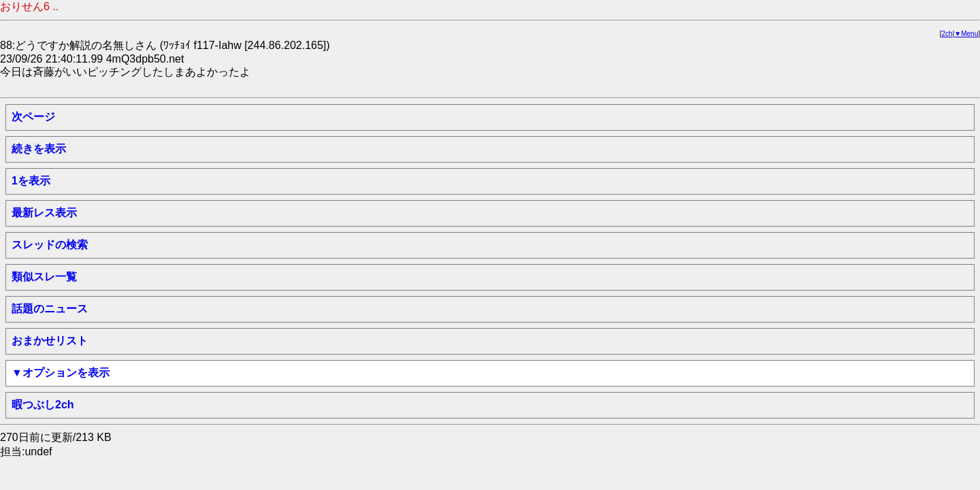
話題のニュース (50, 309)
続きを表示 (39, 149)
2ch (947, 34)
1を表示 (31, 181)
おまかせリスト (50, 341)
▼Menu (966, 34)
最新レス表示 (44, 213)
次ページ (33, 117)
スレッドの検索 (50, 245)
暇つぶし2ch (43, 405)
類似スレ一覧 (44, 277)
